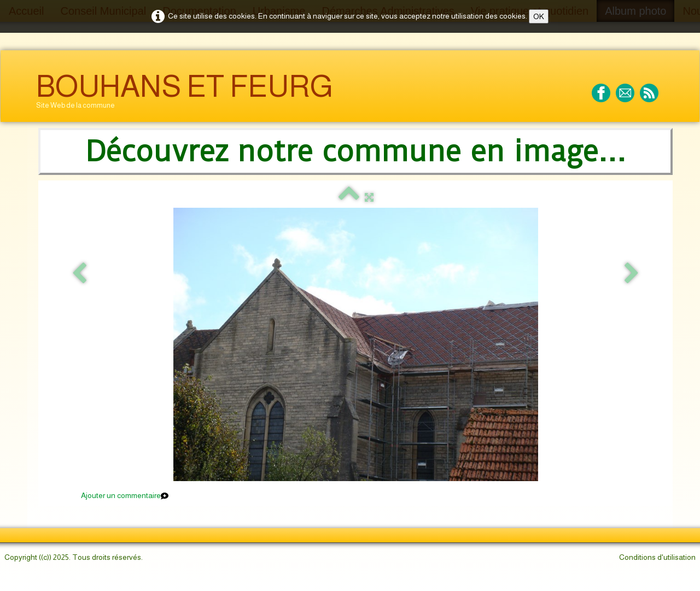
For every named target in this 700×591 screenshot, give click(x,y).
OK (539, 16)
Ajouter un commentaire (121, 495)
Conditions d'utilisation (657, 557)
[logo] (185, 94)
